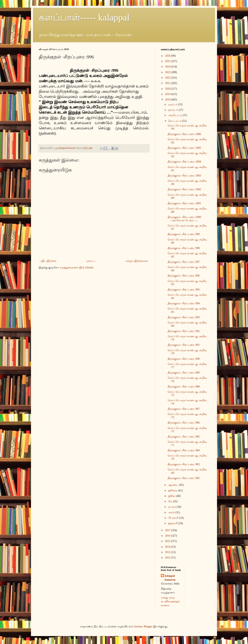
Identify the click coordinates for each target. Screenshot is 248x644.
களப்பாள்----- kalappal (84, 17)
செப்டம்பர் (175, 121)
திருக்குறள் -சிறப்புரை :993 (184, 317)
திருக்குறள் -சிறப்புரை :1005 (184, 148)
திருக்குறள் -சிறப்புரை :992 (184, 331)
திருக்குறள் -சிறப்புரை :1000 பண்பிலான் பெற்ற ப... (184, 219)
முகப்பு (91, 261)
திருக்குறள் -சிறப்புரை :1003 (184, 176)
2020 (168, 89)
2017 (168, 530)
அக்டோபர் (175, 115)
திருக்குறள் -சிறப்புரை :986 (184, 423)
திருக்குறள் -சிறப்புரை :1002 (184, 189)
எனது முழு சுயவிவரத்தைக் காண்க (170, 601)
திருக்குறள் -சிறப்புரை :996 (184, 276)
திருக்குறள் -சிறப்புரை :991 (184, 345)
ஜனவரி (173, 523)
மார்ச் (172, 512)
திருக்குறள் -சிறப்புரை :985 (184, 437)
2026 (168, 56)
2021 (168, 83)
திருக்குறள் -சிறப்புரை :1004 (184, 162)
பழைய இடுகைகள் (137, 261)
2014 (168, 547)
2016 (168, 536)
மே (171, 501)
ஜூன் (172, 496)
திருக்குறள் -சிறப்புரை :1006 (184, 134)
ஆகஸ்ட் (174, 485)
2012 (168, 552)
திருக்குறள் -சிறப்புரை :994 (184, 303)
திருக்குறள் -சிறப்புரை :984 (184, 450)
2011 (168, 558)
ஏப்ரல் (172, 507)
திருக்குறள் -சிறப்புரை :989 (184, 373)
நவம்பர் (173, 110)
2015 (168, 541)
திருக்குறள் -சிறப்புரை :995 (184, 290)
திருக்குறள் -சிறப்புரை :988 (184, 387)
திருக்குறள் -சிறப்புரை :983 (184, 464)
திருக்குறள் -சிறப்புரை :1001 (184, 203)
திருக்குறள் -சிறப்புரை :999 (184, 234)
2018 (168, 100)
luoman (138, 626)
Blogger (148, 626)
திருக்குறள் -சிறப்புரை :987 (184, 409)
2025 (168, 61)
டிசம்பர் (173, 104)
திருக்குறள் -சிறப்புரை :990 (184, 359)
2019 (168, 94)
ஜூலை (173, 491)
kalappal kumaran (170, 578)
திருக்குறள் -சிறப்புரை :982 (184, 478)
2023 (168, 72)
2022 (168, 78)
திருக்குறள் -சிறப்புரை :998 (184, 248)
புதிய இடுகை (48, 261)
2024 (168, 67)
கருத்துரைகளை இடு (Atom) (76, 268)
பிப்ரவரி (174, 518)
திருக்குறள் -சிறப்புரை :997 (184, 262)
